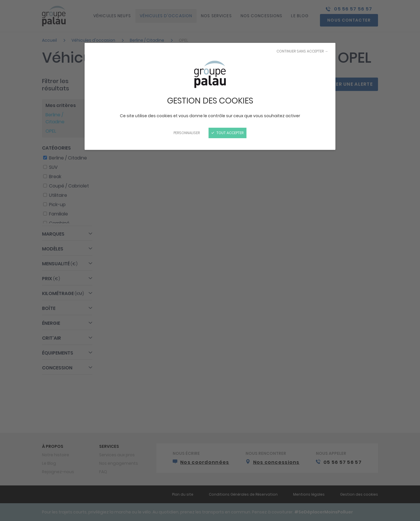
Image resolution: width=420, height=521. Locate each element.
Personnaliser (187, 133)
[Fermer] (210, 260)
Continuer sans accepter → (302, 51)
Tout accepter (228, 133)
